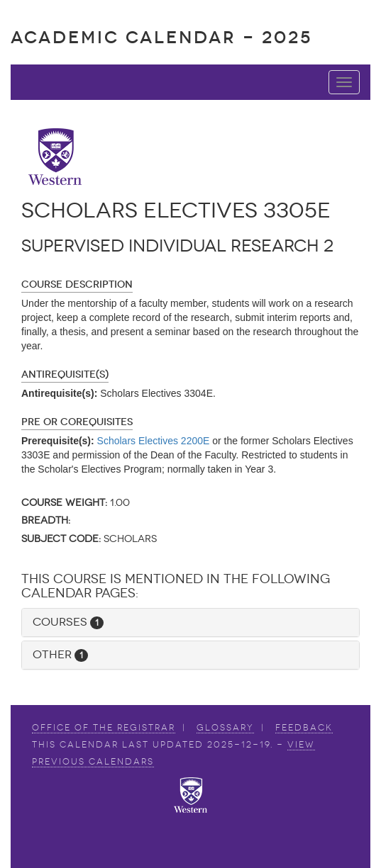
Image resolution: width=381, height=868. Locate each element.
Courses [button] (68, 622)
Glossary (225, 728)
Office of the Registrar (104, 728)
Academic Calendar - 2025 (161, 37)
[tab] (190, 622)
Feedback (304, 728)
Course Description (77, 284)
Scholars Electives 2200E (154, 441)
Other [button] (60, 654)
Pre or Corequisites (77, 422)
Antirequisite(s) (65, 374)
